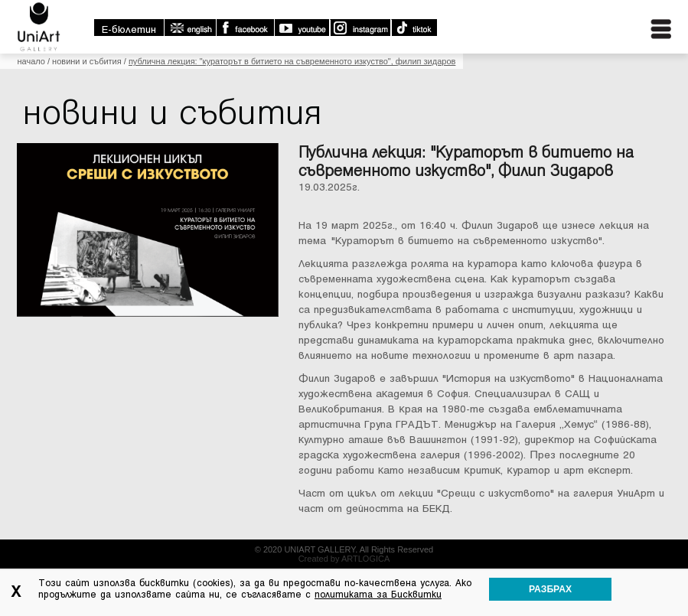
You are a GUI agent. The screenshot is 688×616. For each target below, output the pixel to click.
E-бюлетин (129, 29)
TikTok (414, 28)
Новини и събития (87, 61)
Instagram (360, 28)
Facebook (245, 28)
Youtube (302, 28)
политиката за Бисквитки (378, 595)
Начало (31, 61)
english (190, 28)
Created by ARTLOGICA (344, 559)
